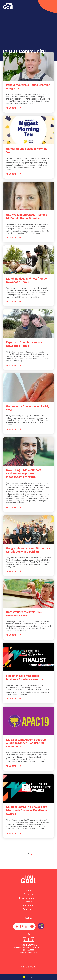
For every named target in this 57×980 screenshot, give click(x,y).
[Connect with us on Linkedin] (27, 926)
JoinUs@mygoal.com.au (29, 953)
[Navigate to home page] (9, 6)
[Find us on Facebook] (17, 926)
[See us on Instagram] (22, 926)
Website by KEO (28, 977)
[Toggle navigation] (52, 6)
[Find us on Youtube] (32, 926)
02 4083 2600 (29, 950)
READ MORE (11, 108)
